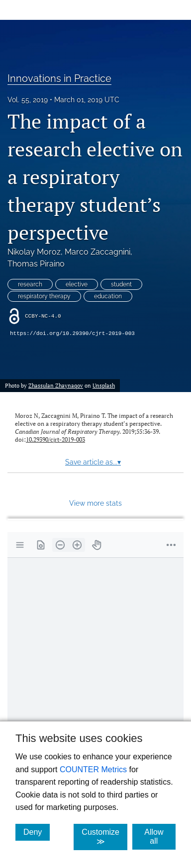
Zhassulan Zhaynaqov (56, 385)
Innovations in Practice (59, 78)
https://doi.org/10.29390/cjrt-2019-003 (72, 334)
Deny (37, 832)
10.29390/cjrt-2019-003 (55, 439)
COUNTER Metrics (93, 769)
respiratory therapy (44, 296)
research (30, 284)
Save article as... (93, 462)
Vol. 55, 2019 (28, 100)
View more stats (95, 503)
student (121, 284)
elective (77, 284)
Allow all (160, 836)
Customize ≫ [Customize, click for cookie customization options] (104, 837)
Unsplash (104, 385)
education (108, 296)
